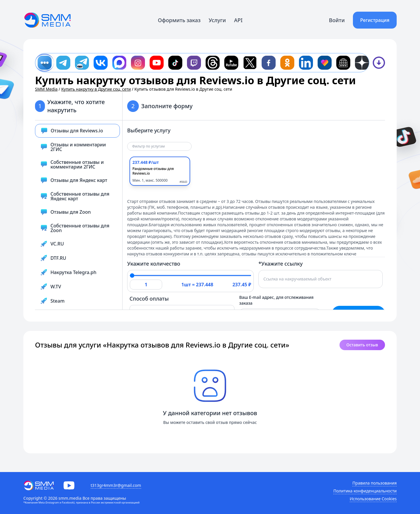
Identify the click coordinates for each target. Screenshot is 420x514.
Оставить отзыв (362, 345)
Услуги (217, 20)
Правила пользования (374, 483)
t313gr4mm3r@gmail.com (116, 485)
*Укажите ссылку (281, 264)
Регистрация (375, 20)
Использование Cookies (373, 499)
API (238, 20)
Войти (337, 20)
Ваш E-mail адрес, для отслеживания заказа (276, 300)
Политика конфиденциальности (365, 491)
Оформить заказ (179, 20)
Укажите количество (154, 264)
